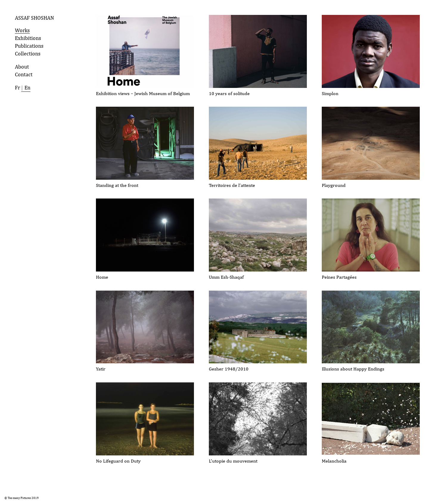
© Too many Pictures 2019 (22, 498)
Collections (28, 53)
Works (22, 30)
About (22, 67)
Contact (24, 74)
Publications (29, 46)
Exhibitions (28, 38)
